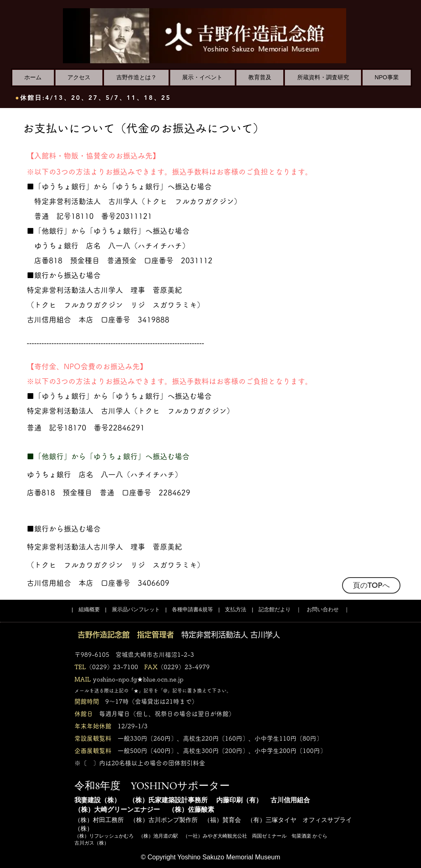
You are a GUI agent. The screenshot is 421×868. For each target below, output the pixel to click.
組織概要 (89, 609)
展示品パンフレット (136, 609)
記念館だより (275, 609)
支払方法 (236, 609)
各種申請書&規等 (192, 609)
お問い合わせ (323, 609)
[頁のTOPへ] (371, 585)
